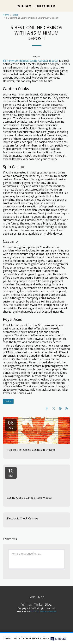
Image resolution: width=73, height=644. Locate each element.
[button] (4, 6)
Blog (15, 15)
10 (11, 472)
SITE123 (34, 611)
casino (8, 401)
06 (11, 424)
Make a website (48, 611)
